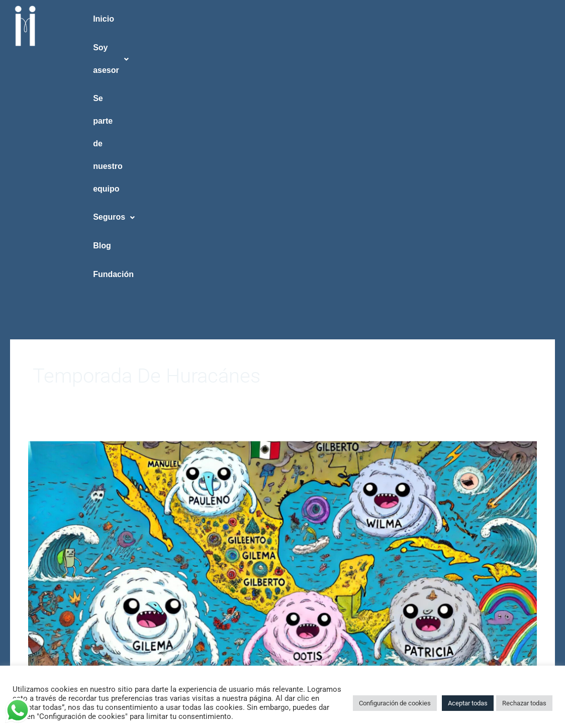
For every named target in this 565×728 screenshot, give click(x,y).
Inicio (110, 19)
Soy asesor (179, 19)
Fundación (520, 19)
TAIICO (40, 495)
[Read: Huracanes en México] (282, 311)
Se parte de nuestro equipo (290, 19)
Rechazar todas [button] (524, 703)
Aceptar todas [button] (468, 703)
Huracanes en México (125, 463)
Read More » (49, 541)
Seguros (395, 19)
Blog (457, 19)
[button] (179, 19)
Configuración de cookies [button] (395, 703)
